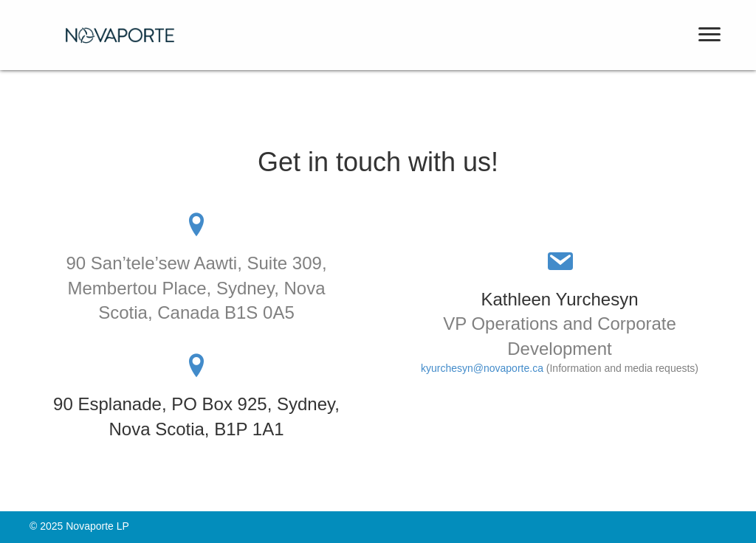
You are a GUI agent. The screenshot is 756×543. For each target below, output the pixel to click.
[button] (709, 35)
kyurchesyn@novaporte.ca (482, 368)
